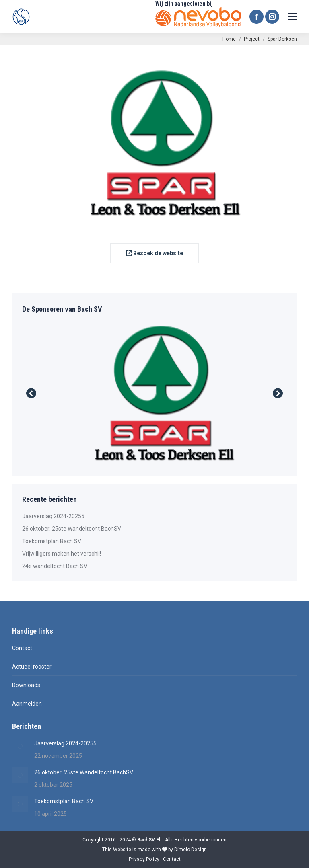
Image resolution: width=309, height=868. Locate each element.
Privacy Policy (144, 859)
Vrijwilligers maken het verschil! (62, 554)
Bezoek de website (155, 253)
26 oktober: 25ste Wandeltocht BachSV (72, 529)
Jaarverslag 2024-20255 (53, 516)
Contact (22, 648)
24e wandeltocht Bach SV (55, 566)
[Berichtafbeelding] (20, 746)
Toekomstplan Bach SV (52, 541)
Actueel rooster (32, 667)
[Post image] (154, 393)
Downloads (26, 685)
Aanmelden (27, 704)
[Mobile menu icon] (292, 16)
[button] (31, 393)
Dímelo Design (191, 850)
